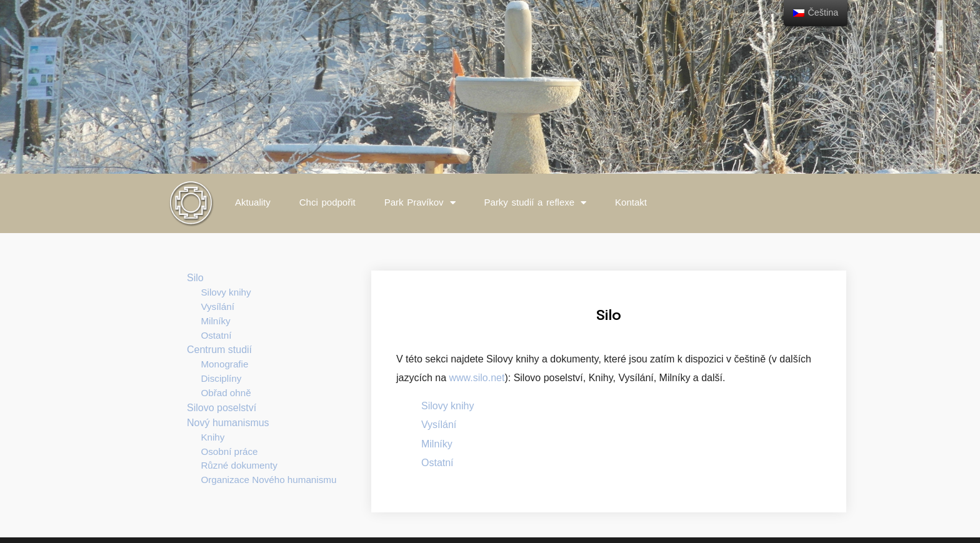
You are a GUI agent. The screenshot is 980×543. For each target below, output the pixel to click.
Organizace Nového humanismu (268, 480)
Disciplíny (221, 378)
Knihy (212, 437)
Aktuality (253, 202)
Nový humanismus (228, 423)
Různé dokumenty (239, 465)
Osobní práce (229, 451)
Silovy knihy (226, 292)
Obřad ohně (226, 393)
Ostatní (216, 335)
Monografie (224, 364)
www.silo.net (475, 378)
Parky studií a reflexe (536, 203)
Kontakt (631, 202)
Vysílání (217, 306)
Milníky (215, 321)
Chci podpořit (327, 202)
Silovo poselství (222, 408)
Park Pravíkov (420, 203)
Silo (195, 278)
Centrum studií (219, 350)
